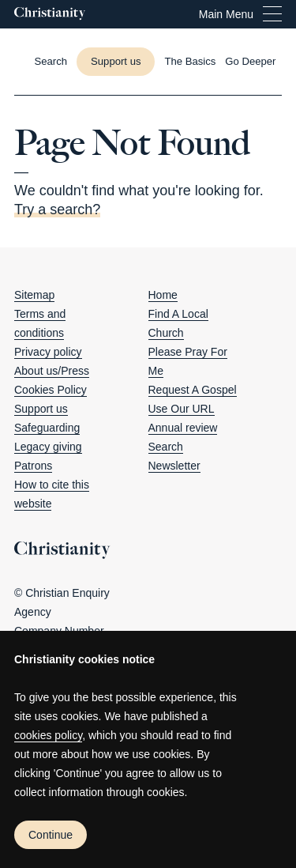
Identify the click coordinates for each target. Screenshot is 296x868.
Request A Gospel (193, 390)
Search (166, 447)
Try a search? (57, 209)
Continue (51, 835)
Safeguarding (47, 428)
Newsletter (174, 466)
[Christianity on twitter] (174, 504)
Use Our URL (182, 409)
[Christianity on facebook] (153, 504)
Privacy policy (48, 352)
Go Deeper (250, 61)
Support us (116, 61)
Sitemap (34, 295)
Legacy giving (48, 447)
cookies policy (48, 735)
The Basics (190, 61)
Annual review (183, 428)
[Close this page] (148, 95)
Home (163, 295)
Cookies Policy (51, 390)
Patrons (33, 466)
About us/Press (52, 371)
